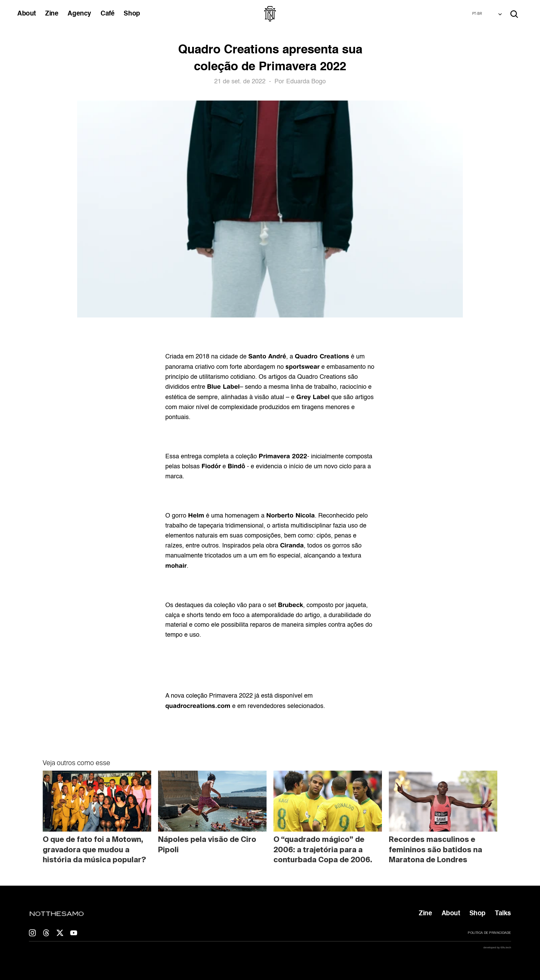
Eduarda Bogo (306, 82)
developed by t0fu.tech (497, 947)
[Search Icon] (514, 14)
